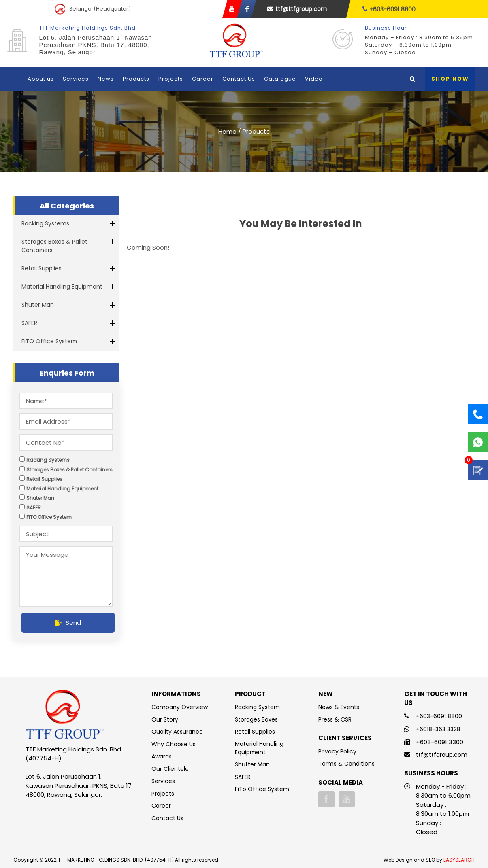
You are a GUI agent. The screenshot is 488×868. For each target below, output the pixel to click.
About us (41, 79)
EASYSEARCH (459, 860)
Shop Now (450, 79)
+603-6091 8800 (389, 9)
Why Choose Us (174, 744)
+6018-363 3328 (438, 729)
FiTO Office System (49, 341)
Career (203, 79)
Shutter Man (252, 764)
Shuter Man (38, 305)
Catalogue (280, 79)
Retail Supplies (42, 268)
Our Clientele (170, 769)
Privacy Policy (337, 751)
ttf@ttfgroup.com (297, 9)
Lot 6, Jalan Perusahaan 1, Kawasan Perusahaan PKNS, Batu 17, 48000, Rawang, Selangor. (96, 45)
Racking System (257, 707)
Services (76, 79)
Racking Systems (45, 223)
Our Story (165, 719)
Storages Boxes (256, 719)
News (106, 79)
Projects (171, 79)
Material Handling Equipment (62, 287)
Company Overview (180, 707)
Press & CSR (335, 719)
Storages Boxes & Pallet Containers (54, 246)
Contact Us (239, 79)
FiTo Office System (262, 789)
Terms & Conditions (346, 764)
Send (68, 623)
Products (136, 79)
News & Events (339, 707)
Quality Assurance (177, 732)
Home (227, 131)
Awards (162, 756)
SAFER (29, 323)
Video (314, 79)
